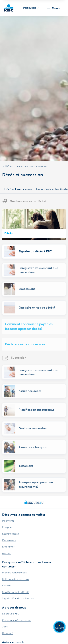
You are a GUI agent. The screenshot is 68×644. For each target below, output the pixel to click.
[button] (53, 8)
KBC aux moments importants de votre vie (26, 166)
